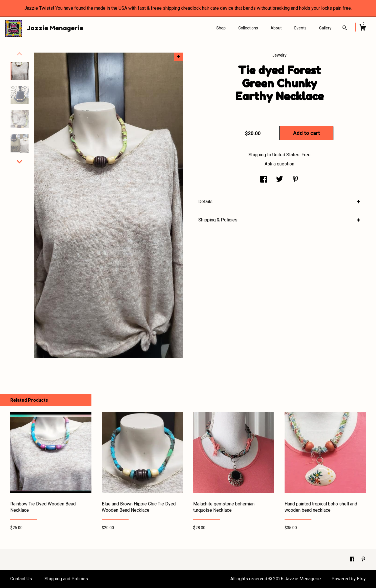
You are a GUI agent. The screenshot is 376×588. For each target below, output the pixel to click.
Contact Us (21, 579)
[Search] (345, 29)
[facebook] (353, 559)
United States (286, 155)
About (276, 28)
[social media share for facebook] (264, 180)
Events (300, 28)
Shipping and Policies (66, 579)
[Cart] (363, 28)
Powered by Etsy (349, 579)
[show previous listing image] (19, 54)
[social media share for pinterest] (295, 180)
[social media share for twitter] (280, 180)
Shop (221, 28)
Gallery (325, 28)
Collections (248, 28)
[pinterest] (363, 559)
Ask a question (279, 164)
